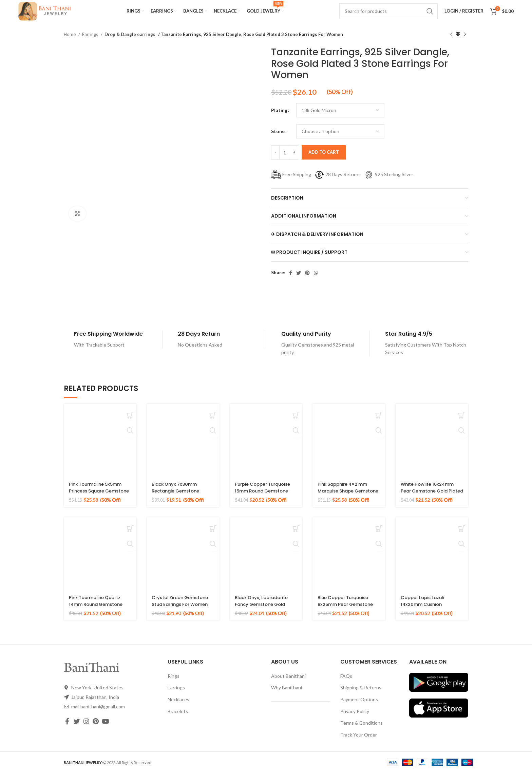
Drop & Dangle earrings (128, 42)
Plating (279, 118)
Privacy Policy (355, 719)
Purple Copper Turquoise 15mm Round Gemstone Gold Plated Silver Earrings (266, 502)
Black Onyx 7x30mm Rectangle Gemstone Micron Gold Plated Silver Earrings (183, 502)
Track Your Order (359, 743)
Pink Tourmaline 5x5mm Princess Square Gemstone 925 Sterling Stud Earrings (98, 502)
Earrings (91, 42)
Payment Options (359, 708)
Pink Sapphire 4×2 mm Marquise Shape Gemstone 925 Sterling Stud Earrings (346, 502)
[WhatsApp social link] (316, 281)
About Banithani (288, 684)
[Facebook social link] (291, 281)
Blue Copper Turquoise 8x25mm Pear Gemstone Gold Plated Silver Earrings (348, 616)
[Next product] (465, 43)
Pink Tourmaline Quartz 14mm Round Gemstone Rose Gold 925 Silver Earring (99, 616)
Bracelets (178, 719)
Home (70, 42)
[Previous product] (451, 43)
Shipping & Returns (361, 696)
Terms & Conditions (362, 731)
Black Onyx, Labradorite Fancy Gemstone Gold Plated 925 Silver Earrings (266, 612)
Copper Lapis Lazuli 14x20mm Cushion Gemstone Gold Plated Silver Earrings (429, 616)
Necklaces (178, 708)
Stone (278, 139)
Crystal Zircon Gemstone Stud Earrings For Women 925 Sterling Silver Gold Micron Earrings (183, 616)
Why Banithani (287, 696)
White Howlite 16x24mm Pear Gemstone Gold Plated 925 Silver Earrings (432, 499)
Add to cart (324, 160)
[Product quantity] (285, 161)
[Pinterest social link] (307, 281)
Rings (174, 684)
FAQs (346, 684)
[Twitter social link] (299, 281)
